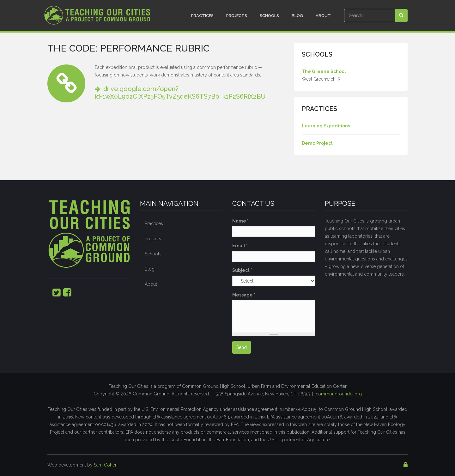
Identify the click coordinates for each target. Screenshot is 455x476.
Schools (269, 16)
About (323, 16)
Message (244, 295)
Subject (242, 270)
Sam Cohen (106, 465)
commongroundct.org (339, 394)
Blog (297, 16)
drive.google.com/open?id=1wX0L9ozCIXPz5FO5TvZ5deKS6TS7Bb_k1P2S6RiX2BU (180, 93)
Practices (202, 16)
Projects (237, 16)
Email (240, 246)
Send (242, 347)
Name (240, 221)
